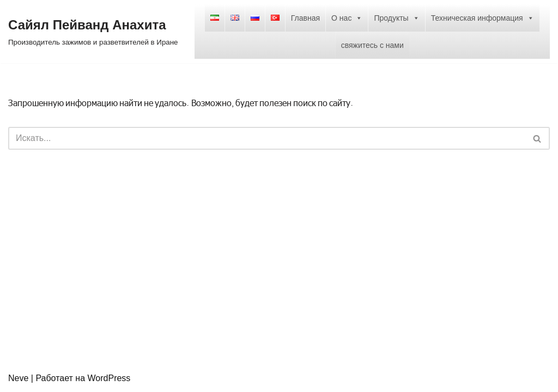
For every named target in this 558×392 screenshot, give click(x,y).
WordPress (109, 378)
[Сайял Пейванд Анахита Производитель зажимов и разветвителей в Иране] (93, 31)
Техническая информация (483, 18)
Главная (305, 18)
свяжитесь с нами (372, 45)
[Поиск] (267, 138)
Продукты (396, 18)
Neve (18, 378)
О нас (347, 18)
